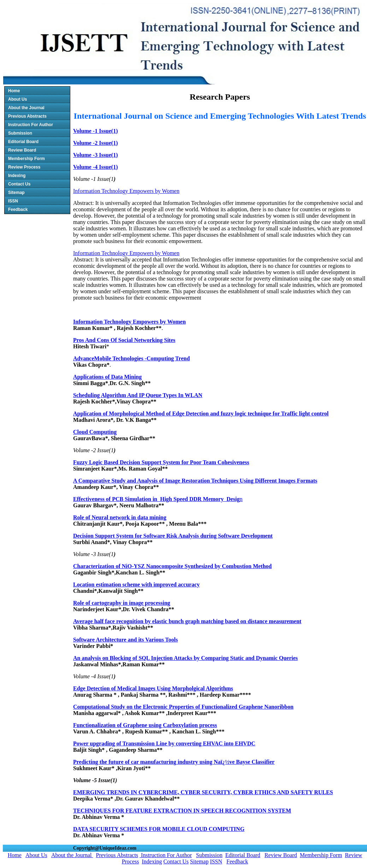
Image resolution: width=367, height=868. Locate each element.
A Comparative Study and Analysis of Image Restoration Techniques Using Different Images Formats (195, 481)
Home (14, 91)
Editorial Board (23, 142)
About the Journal (26, 108)
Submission (20, 133)
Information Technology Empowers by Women (126, 191)
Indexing (17, 176)
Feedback (18, 209)
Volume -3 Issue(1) (96, 155)
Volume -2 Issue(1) (96, 143)
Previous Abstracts (27, 116)
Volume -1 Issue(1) (96, 131)
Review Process (24, 167)
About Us (17, 99)
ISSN (13, 201)
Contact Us (19, 184)
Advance (84, 358)
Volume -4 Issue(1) (96, 167)
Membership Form (26, 159)
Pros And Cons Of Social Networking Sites (124, 340)
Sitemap (16, 193)
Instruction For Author (31, 125)
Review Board (22, 150)
